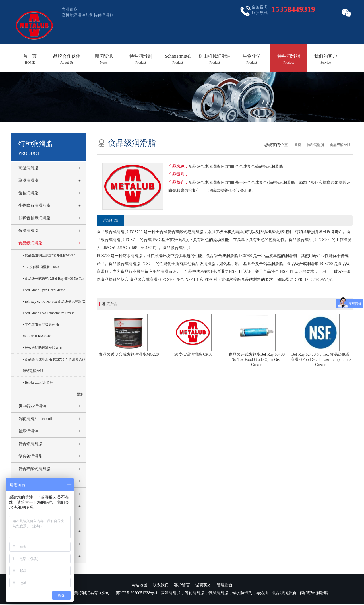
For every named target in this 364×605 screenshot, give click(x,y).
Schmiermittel (178, 59)
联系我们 (161, 585)
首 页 (30, 59)
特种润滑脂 (289, 59)
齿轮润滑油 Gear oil (35, 419)
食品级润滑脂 (30, 243)
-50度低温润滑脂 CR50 (42, 267)
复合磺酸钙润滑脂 (34, 469)
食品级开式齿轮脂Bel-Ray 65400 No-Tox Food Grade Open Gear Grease (53, 284)
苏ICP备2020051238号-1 (137, 593)
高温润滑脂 (28, 168)
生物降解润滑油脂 (34, 206)
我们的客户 (326, 59)
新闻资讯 (104, 59)
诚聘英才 (203, 585)
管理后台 (225, 585)
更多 (80, 394)
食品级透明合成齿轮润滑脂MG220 (50, 255)
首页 (298, 145)
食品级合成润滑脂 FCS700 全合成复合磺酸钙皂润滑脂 (54, 365)
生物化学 (252, 59)
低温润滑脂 (28, 231)
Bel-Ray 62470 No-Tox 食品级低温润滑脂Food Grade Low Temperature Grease (54, 307)
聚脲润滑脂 (28, 181)
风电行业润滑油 (32, 406)
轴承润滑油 (28, 431)
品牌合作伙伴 (67, 59)
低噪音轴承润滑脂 (34, 218)
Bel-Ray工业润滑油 (39, 382)
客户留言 (182, 585)
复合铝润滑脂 (30, 444)
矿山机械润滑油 (215, 59)
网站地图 (139, 585)
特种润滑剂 (141, 59)
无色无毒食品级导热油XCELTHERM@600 (41, 330)
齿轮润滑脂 (28, 193)
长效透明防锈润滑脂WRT (44, 348)
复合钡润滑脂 (30, 456)
